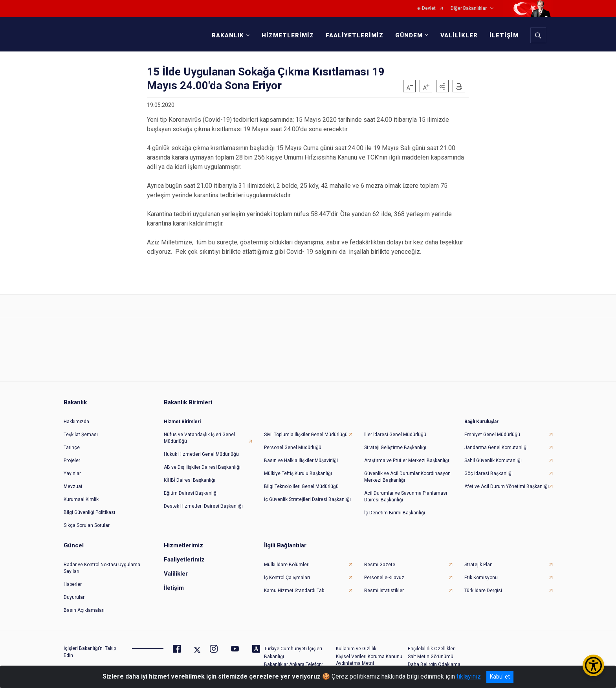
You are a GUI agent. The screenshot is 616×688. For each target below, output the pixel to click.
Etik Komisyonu (481, 574)
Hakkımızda (76, 418)
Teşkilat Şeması (81, 431)
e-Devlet (426, 8)
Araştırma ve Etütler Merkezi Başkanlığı (407, 457)
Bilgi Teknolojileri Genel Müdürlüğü (301, 483)
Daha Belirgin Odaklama (434, 661)
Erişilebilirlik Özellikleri (432, 646)
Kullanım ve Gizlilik (356, 646)
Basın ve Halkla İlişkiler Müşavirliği (301, 457)
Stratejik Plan (478, 561)
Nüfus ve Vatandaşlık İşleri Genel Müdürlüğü (199, 435)
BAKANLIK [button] (227, 35)
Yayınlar (72, 470)
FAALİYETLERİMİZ (353, 35)
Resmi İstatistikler (384, 587)
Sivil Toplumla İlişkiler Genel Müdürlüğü (306, 431)
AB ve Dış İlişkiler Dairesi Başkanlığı (202, 464)
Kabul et (500, 677)
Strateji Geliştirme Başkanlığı (395, 444)
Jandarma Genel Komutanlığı (496, 444)
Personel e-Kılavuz (384, 574)
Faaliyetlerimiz (184, 556)
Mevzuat (73, 483)
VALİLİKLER (458, 35)
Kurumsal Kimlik (81, 496)
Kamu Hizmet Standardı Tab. (295, 587)
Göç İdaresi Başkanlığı (489, 470)
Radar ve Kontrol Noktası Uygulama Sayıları (102, 565)
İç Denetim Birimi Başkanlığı (395, 510)
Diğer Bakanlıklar (469, 8)
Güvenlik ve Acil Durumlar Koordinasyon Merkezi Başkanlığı (407, 474)
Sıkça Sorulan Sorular (87, 522)
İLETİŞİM (503, 35)
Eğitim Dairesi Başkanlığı (191, 490)
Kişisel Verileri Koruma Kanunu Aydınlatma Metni (369, 657)
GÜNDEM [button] (408, 35)
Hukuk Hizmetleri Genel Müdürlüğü (201, 451)
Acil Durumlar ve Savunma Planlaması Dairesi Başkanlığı (406, 493)
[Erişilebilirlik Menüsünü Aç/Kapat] (593, 665)
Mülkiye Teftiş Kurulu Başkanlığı (298, 470)
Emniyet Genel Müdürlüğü (492, 431)
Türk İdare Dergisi (483, 587)
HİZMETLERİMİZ (287, 35)
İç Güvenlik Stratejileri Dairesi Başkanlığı (307, 496)
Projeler (72, 457)
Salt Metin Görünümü (431, 653)
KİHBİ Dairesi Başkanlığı (190, 477)
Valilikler (176, 571)
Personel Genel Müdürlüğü (293, 444)
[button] (442, 86)
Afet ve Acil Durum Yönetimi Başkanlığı (507, 483)
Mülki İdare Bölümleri (287, 561)
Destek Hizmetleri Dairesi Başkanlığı (203, 503)
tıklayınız (469, 676)
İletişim (174, 585)
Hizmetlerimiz (183, 542)
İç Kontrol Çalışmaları (287, 574)
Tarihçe (72, 444)
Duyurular (74, 594)
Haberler (73, 581)
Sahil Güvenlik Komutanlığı (493, 457)
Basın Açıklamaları (84, 607)
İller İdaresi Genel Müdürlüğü (395, 431)
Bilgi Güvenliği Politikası (89, 509)
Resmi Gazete (380, 561)
